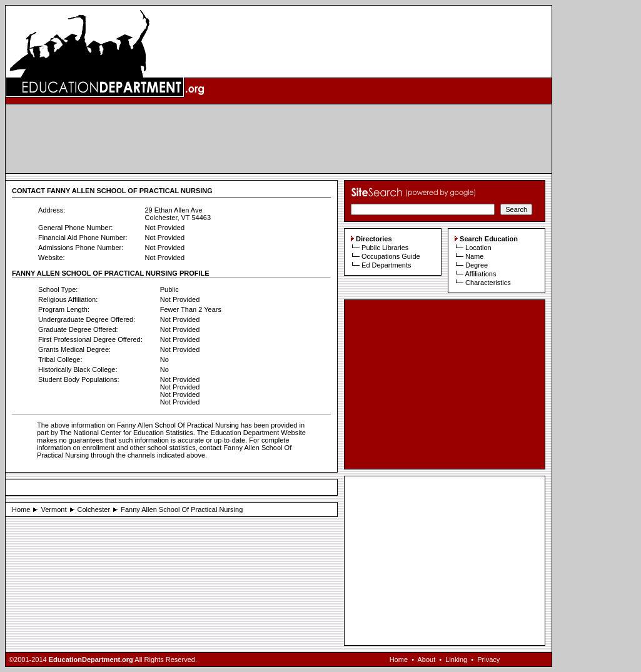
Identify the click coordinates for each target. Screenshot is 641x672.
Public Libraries (385, 248)
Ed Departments (386, 265)
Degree (477, 265)
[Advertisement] (279, 139)
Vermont (53, 509)
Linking (456, 659)
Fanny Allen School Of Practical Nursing (182, 509)
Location (478, 248)
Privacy (488, 659)
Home (21, 509)
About (426, 659)
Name (474, 256)
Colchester (94, 509)
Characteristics (488, 283)
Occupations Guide (391, 256)
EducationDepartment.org (91, 659)
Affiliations (480, 274)
